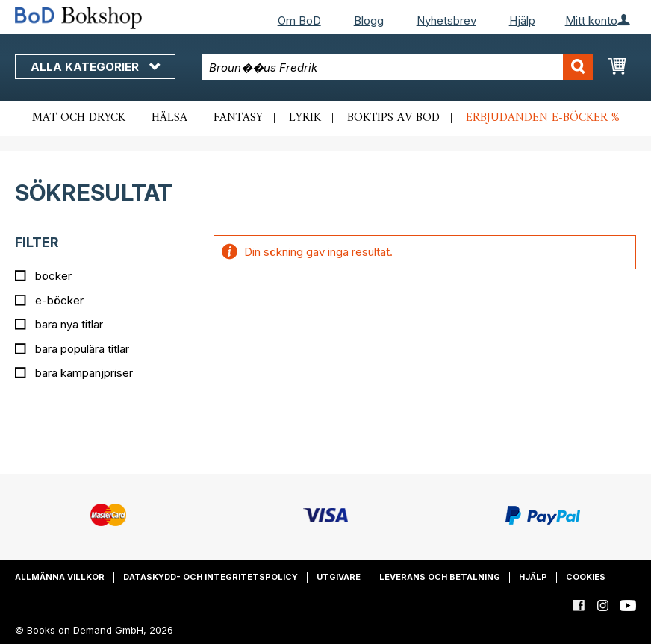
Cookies (586, 577)
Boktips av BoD (393, 118)
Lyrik (305, 118)
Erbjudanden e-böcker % (543, 118)
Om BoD (299, 21)
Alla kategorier (95, 67)
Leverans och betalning (440, 577)
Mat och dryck (79, 118)
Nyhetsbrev (446, 21)
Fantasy (238, 118)
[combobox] (397, 67)
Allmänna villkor (60, 577)
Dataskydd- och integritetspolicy (211, 577)
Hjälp (522, 21)
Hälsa (169, 118)
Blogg (369, 21)
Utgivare (339, 577)
